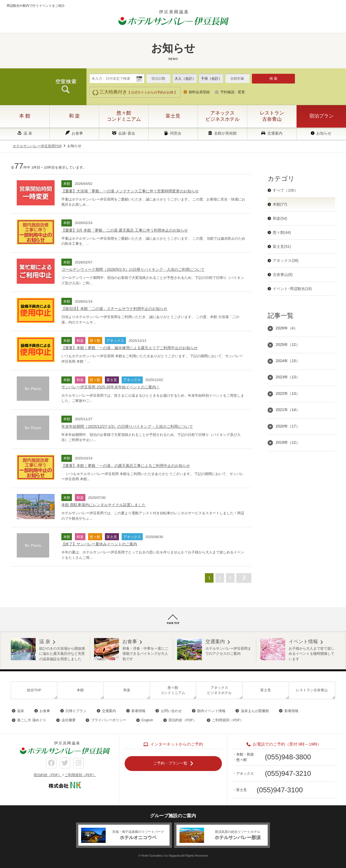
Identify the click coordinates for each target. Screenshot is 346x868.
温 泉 (28, 133)
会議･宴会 (127, 133)
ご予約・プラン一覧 (170, 763)
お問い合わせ (171, 711)
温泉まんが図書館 (255, 711)
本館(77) (280, 204)
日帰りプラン (76, 711)
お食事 (77, 133)
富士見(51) (282, 246)
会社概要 (69, 720)
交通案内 (275, 133)
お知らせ (324, 133)
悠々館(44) (282, 232)
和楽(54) (280, 218)
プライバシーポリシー (109, 720)
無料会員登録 (199, 92)
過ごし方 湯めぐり (32, 720)
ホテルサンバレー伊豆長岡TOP (37, 146)
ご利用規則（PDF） (228, 720)
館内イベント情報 (211, 711)
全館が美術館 (225, 133)
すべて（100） (285, 190)
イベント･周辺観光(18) (292, 289)
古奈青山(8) (283, 275)
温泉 (21, 711)
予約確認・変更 (233, 92)
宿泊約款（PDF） (182, 720)
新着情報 (138, 711)
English (147, 720)
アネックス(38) (286, 261)
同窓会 (176, 133)
